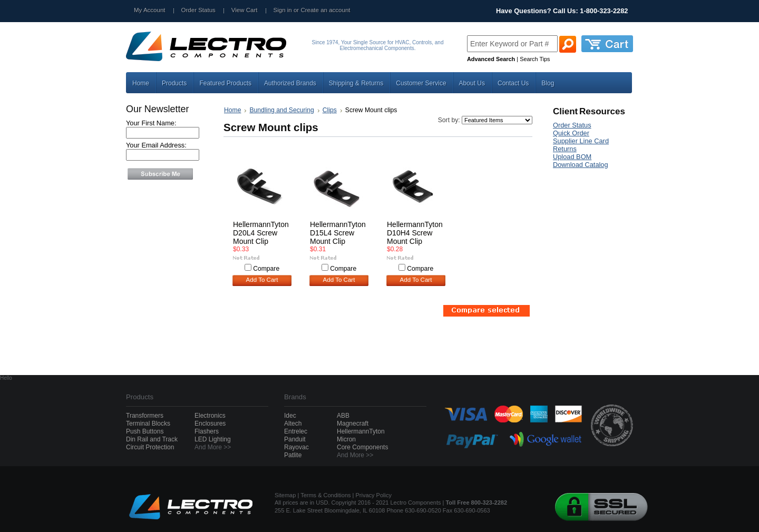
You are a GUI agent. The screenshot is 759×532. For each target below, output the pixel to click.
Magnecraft (353, 423)
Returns (565, 149)
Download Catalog (581, 165)
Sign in (283, 10)
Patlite (293, 455)
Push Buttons (145, 431)
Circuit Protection (150, 447)
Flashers (207, 431)
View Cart (245, 10)
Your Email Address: (156, 145)
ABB (343, 416)
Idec (290, 416)
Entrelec (296, 431)
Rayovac (296, 447)
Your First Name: (151, 123)
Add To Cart (262, 280)
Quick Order (571, 133)
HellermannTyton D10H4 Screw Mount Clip (415, 233)
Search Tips (535, 59)
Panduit (295, 439)
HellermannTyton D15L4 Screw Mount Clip (338, 233)
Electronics (210, 416)
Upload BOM (572, 157)
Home (232, 110)
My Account (150, 10)
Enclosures (210, 423)
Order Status (198, 10)
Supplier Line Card (581, 141)
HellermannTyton (361, 431)
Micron (346, 439)
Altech (293, 423)
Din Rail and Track (152, 439)
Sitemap (285, 495)
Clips (330, 110)
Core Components (362, 447)
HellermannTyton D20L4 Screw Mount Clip (261, 233)
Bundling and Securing (281, 110)
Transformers (145, 416)
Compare (266, 269)
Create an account (325, 10)
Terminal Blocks (148, 423)
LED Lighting (213, 439)
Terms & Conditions (325, 495)
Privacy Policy (374, 495)
